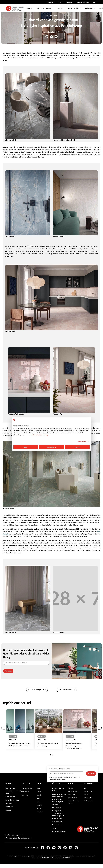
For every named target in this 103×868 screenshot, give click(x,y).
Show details (82, 442)
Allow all (77, 447)
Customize (52, 447)
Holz (38, 802)
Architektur (25, 796)
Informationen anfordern (73, 797)
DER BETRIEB (25, 787)
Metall (39, 799)
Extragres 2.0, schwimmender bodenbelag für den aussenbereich (59, 819)
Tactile (55, 832)
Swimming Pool (57, 826)
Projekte (8, 814)
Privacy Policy (88, 802)
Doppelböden (57, 811)
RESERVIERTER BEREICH (88, 797)
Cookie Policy (88, 805)
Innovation (25, 799)
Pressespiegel (73, 802)
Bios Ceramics (57, 829)
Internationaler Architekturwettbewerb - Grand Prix (12, 795)
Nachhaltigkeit (10, 801)
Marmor (40, 796)
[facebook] (51, 41)
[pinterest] (47, 41)
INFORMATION (89, 787)
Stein (38, 792)
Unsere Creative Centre (73, 806)
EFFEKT (39, 787)
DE (95, 2)
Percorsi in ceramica (12, 804)
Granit (39, 813)
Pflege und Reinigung (59, 836)
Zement (39, 809)
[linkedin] (56, 41)
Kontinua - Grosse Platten (58, 794)
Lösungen (56, 787)
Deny (26, 447)
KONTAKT (71, 787)
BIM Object (9, 811)
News (17, 15)
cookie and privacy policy (39, 435)
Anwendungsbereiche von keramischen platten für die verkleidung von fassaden (59, 803)
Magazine (11, 15)
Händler (71, 792)
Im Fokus (9, 787)
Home (6, 15)
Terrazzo (40, 816)
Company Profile (26, 792)
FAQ (85, 792)
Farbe (39, 806)
